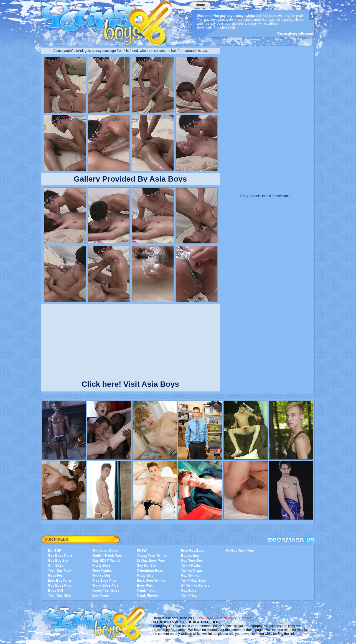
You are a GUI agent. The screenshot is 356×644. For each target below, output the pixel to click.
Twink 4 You (146, 590)
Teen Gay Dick (59, 595)
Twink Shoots (147, 595)
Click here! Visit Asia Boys (130, 383)
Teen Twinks (102, 571)
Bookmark (291, 540)
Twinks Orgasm (193, 571)
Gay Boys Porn (60, 556)
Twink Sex (189, 595)
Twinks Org (101, 576)
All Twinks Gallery (195, 586)
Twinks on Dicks (105, 551)
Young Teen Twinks (152, 556)
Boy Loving (190, 556)
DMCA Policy (227, 618)
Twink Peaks (191, 566)
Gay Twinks (190, 576)
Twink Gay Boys (194, 581)
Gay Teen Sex (192, 561)
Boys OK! (56, 590)
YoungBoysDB (110, 21)
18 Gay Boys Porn (151, 561)
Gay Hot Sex (147, 566)
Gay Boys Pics (59, 586)
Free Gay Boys (193, 551)
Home (200, 5)
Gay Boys (189, 590)
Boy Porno (101, 595)
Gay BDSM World (106, 561)
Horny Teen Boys (106, 590)
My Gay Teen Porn (240, 551)
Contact (245, 618)
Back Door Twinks (151, 581)
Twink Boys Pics (105, 586)
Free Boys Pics (104, 581)
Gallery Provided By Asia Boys (130, 179)
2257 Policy (206, 618)
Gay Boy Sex (58, 561)
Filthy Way (145, 576)
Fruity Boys (101, 566)
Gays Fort (56, 576)
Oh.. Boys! (56, 566)
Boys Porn (145, 586)
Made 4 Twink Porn (107, 556)
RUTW (142, 551)
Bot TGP (55, 551)
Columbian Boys (150, 571)
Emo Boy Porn (59, 581)
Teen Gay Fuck (60, 571)
